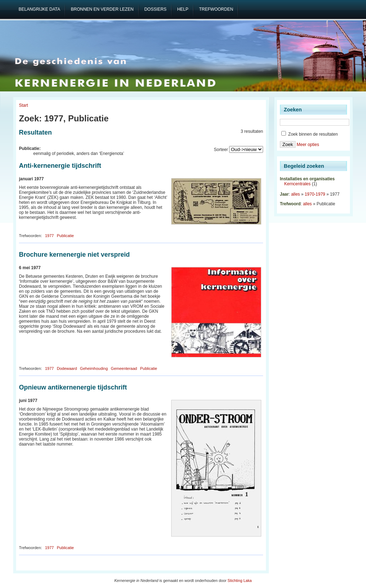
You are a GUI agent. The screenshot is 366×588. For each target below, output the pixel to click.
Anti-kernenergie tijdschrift (60, 166)
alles (295, 194)
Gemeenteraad (124, 368)
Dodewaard (67, 368)
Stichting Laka (240, 581)
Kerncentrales (297, 184)
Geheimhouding (94, 368)
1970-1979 (315, 194)
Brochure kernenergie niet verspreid (74, 255)
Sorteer (221, 150)
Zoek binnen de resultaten (310, 134)
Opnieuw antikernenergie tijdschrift (73, 387)
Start (23, 105)
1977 (49, 236)
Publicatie (65, 236)
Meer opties (308, 145)
